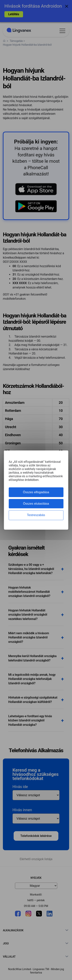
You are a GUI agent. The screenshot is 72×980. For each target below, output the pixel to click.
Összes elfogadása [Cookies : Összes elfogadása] (36, 492)
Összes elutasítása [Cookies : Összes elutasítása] (36, 504)
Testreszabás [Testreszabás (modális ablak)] (36, 515)
